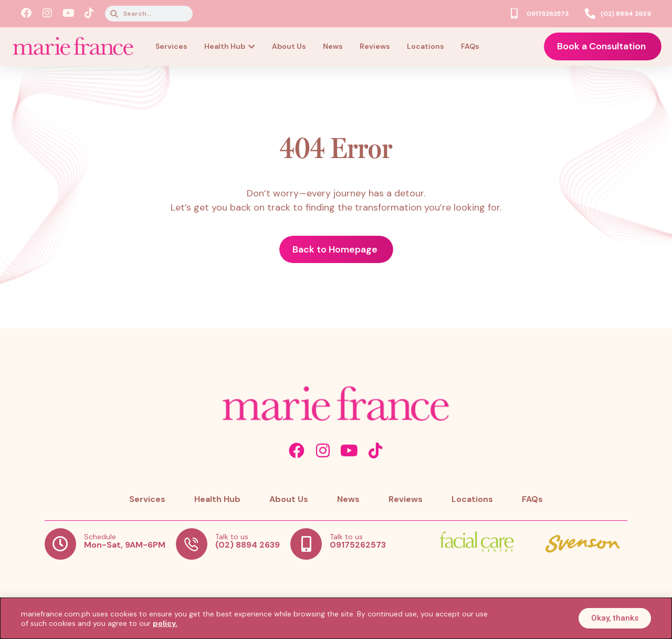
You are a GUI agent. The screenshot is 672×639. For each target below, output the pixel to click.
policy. (165, 623)
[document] (336, 319)
